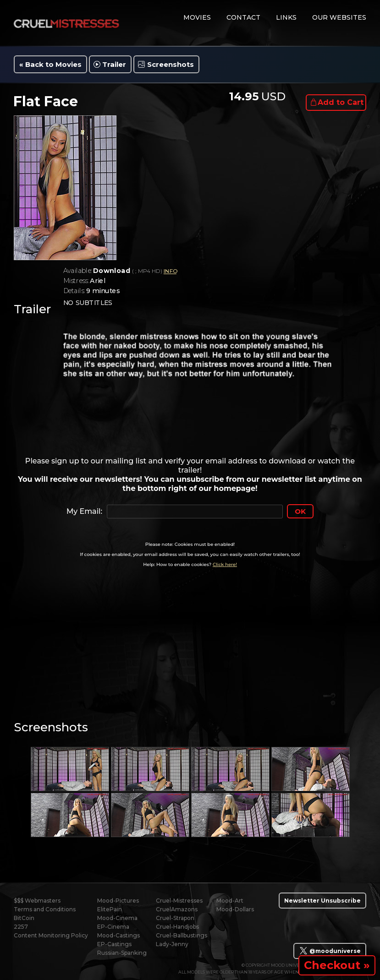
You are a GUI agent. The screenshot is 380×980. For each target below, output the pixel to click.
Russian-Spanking (122, 953)
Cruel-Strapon (175, 918)
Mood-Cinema (117, 918)
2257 (21, 927)
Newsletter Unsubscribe (322, 901)
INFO (170, 271)
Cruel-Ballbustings (182, 935)
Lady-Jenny (172, 944)
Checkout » (337, 965)
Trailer (114, 64)
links (286, 17)
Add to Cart (341, 102)
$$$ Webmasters (37, 901)
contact (243, 17)
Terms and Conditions (45, 909)
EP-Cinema (113, 927)
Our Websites (339, 17)
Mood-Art (230, 901)
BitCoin (24, 918)
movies (197, 17)
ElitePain (110, 909)
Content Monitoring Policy (51, 935)
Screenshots (171, 64)
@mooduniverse (330, 951)
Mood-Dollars (235, 909)
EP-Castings (114, 944)
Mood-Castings (118, 935)
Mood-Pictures (118, 901)
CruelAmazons (177, 909)
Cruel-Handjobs (177, 927)
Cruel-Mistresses (179, 901)
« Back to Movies (50, 64)
